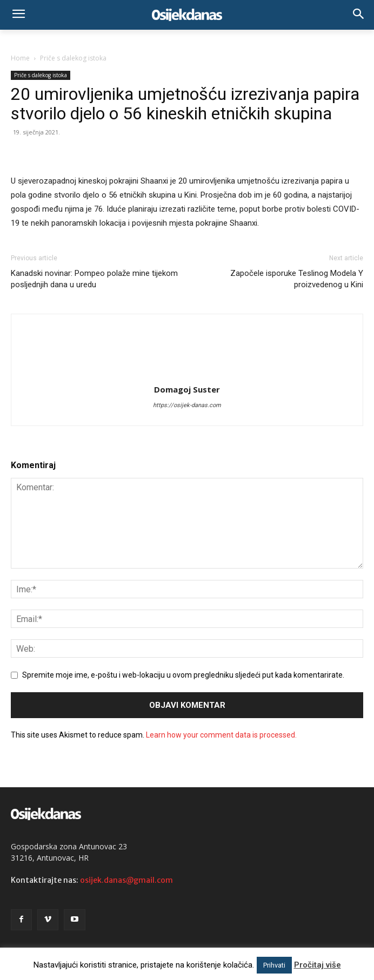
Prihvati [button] (274, 965)
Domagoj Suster (187, 389)
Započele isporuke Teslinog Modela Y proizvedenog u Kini (297, 279)
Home (20, 58)
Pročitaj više (318, 965)
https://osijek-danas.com (187, 405)
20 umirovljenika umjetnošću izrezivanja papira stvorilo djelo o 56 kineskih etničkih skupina (185, 104)
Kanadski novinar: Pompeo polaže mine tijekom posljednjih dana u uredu (94, 279)
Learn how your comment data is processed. (221, 735)
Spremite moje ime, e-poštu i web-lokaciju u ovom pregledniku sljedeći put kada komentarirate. (183, 675)
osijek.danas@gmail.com (126, 880)
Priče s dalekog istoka (73, 58)
